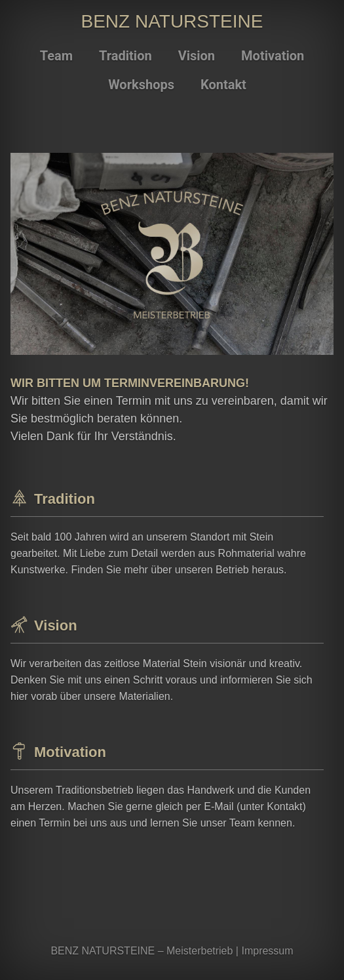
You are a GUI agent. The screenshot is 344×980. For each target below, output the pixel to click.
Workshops (141, 85)
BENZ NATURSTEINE (172, 21)
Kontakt (223, 85)
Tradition (125, 56)
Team (56, 56)
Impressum (267, 951)
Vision (197, 56)
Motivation (273, 56)
